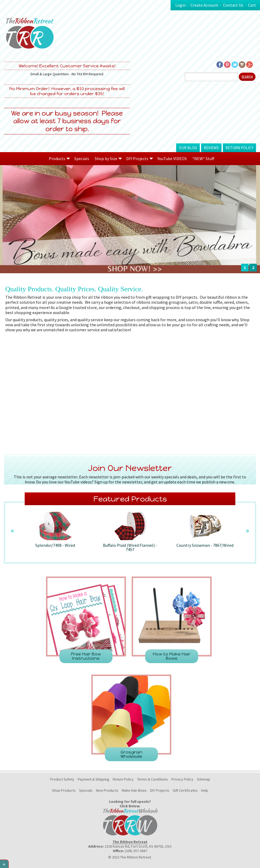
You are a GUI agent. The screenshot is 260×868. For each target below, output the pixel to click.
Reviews (211, 148)
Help (205, 790)
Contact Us (233, 5)
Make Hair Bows (134, 790)
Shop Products (64, 790)
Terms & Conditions (153, 779)
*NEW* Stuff (203, 158)
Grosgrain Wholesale (131, 754)
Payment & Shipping (94, 779)
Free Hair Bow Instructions (86, 656)
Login (181, 5)
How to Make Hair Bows (172, 656)
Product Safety (62, 779)
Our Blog (188, 148)
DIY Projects (160, 790)
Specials (82, 158)
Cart (252, 5)
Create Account (204, 5)
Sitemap (203, 779)
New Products (107, 790)
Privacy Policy (182, 779)
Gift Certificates (185, 790)
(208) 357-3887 (136, 851)
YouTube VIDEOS (172, 158)
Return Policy (239, 148)
